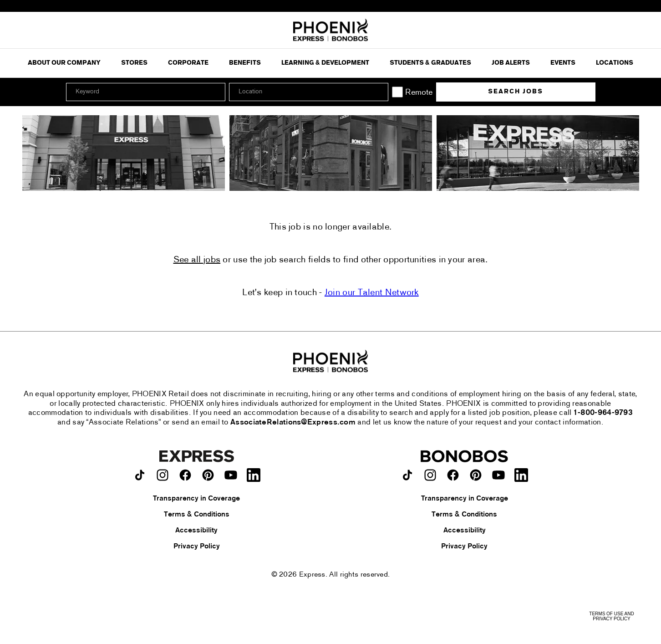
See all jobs (197, 260)
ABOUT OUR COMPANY (64, 63)
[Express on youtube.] (231, 475)
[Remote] (397, 92)
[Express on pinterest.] (208, 475)
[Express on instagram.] (163, 475)
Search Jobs (516, 92)
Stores (134, 63)
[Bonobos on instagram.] (430, 475)
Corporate (188, 63)
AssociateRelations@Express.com (293, 423)
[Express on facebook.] (185, 475)
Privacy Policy (197, 547)
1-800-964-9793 (603, 413)
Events (563, 63)
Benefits (245, 63)
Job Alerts (511, 63)
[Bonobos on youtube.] (498, 475)
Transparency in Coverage (196, 499)
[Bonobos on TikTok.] (407, 475)
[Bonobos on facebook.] (453, 475)
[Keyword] (146, 92)
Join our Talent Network (372, 293)
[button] (380, 92)
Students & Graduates (430, 63)
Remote (419, 93)
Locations (615, 63)
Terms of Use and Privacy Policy (611, 616)
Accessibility (196, 531)
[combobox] (309, 92)
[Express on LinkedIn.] (254, 475)
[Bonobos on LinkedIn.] (521, 475)
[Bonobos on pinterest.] (476, 475)
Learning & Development (325, 63)
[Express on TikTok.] (140, 475)
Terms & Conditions (197, 515)
